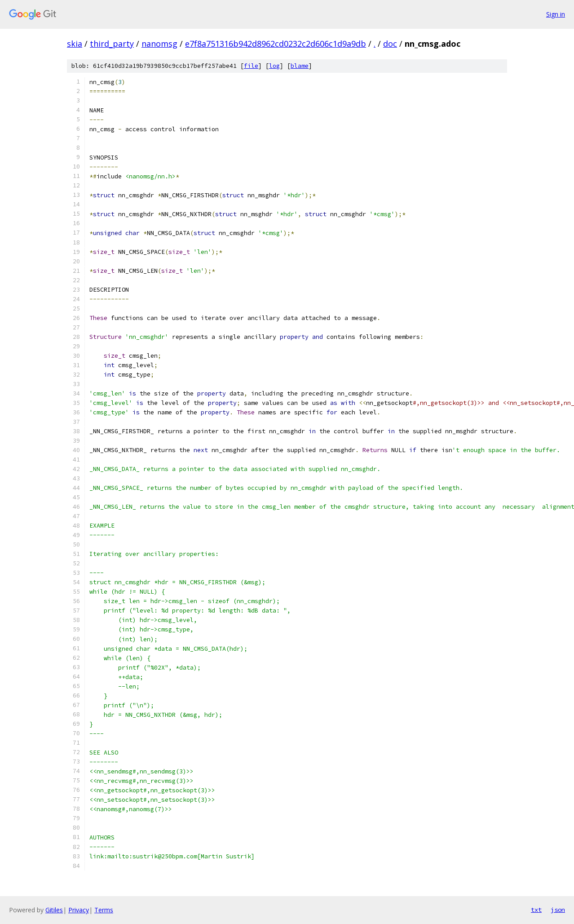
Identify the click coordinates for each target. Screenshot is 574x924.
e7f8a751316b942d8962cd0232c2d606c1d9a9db (276, 44)
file (251, 66)
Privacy (79, 910)
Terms (104, 910)
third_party (112, 44)
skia (75, 44)
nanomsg (159, 44)
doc (390, 44)
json (558, 910)
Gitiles (54, 910)
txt (536, 910)
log (274, 66)
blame (300, 66)
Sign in (556, 14)
